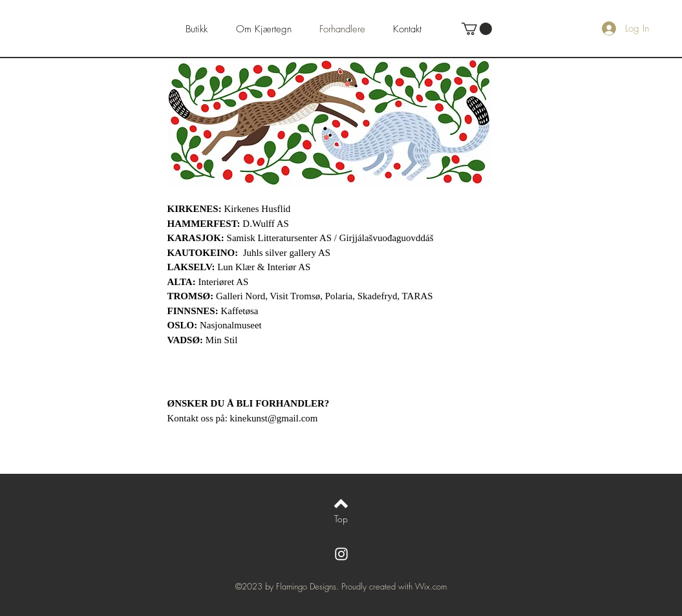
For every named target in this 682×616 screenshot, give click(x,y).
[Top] (341, 519)
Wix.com (431, 586)
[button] (477, 29)
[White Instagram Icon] (341, 554)
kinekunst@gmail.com (274, 418)
